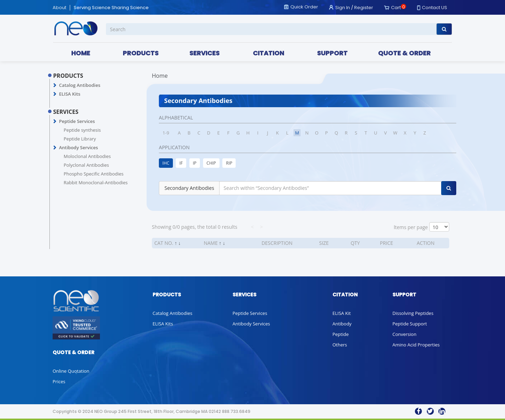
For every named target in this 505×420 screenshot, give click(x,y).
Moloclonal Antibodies (87, 156)
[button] (55, 85)
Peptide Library (80, 139)
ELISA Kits (70, 94)
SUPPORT (332, 53)
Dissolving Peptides (413, 313)
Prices (59, 381)
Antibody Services (78, 147)
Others (340, 345)
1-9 (166, 133)
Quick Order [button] (304, 7)
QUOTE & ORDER (404, 53)
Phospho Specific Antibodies (94, 174)
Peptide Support (410, 324)
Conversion (404, 334)
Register (364, 8)
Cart (396, 8)
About (59, 8)
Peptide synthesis (82, 130)
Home (160, 76)
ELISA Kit (342, 313)
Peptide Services (77, 121)
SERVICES (204, 53)
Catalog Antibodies (80, 85)
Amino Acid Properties (416, 345)
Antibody (342, 324)
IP (195, 163)
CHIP (211, 163)
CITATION (268, 53)
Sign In (343, 8)
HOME (81, 53)
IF (181, 163)
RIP (229, 163)
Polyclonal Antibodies (86, 165)
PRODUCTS (141, 53)
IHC (166, 163)
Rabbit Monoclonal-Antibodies (96, 183)
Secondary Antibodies (189, 188)
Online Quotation (71, 371)
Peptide (341, 334)
